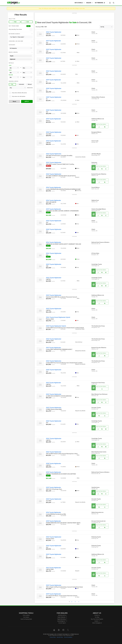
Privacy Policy (53, 637)
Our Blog (97, 617)
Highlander (21, 59)
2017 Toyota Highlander (53, 41)
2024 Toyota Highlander (54, 253)
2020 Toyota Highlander (54, 88)
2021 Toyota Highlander (53, 348)
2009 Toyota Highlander (54, 97)
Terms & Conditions (68, 637)
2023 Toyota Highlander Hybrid (56, 326)
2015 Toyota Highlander (53, 472)
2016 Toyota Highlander (53, 187)
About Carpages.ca (97, 623)
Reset (14, 101)
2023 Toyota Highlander (54, 49)
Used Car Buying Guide (26, 619)
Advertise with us (62, 615)
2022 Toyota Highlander (54, 32)
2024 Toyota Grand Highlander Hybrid (58, 317)
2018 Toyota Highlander (53, 464)
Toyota (21, 56)
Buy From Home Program (97, 619)
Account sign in (62, 623)
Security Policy (60, 637)
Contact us (97, 615)
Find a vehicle (26, 615)
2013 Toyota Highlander (53, 141)
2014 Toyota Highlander (53, 242)
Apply (27, 101)
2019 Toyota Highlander (53, 80)
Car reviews (26, 617)
